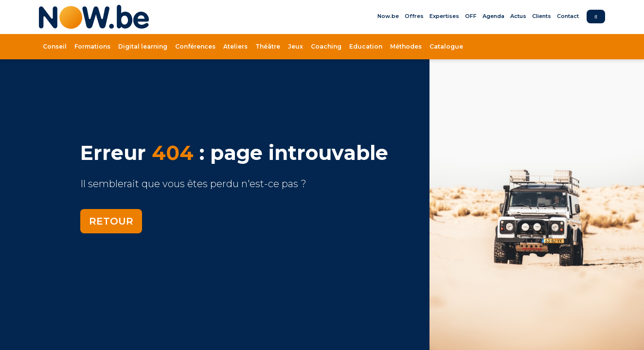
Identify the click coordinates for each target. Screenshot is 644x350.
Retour (111, 221)
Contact (568, 16)
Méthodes (406, 46)
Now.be (388, 16)
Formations (92, 46)
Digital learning (143, 46)
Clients (542, 16)
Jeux (295, 46)
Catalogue (446, 46)
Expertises (444, 16)
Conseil (55, 46)
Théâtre (268, 46)
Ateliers (235, 46)
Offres (414, 16)
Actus (518, 16)
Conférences (195, 46)
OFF (471, 16)
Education (366, 46)
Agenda (493, 16)
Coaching (326, 46)
